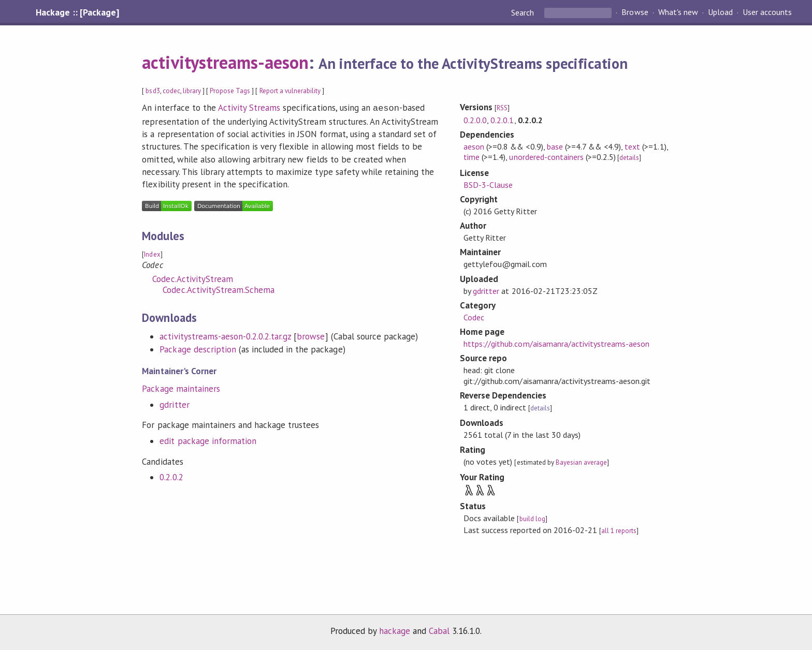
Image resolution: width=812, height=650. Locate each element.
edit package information (208, 440)
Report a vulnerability (290, 91)
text (632, 146)
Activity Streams (249, 108)
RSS (502, 108)
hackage (395, 631)
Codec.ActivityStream (192, 278)
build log (532, 519)
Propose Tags (230, 91)
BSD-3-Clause (488, 185)
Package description (198, 348)
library (192, 91)
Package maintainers (181, 388)
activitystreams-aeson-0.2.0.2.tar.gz (225, 335)
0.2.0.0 (475, 120)
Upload (720, 12)
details (629, 158)
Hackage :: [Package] (77, 12)
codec (171, 91)
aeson (474, 146)
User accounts (767, 12)
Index (152, 253)
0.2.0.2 (171, 476)
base (555, 146)
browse (311, 335)
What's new (678, 12)
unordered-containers (546, 157)
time (472, 157)
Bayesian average (581, 462)
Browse (635, 12)
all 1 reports (619, 531)
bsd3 (153, 91)
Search (524, 12)
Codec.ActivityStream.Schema (219, 289)
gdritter (174, 404)
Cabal (439, 631)
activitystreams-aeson (225, 62)
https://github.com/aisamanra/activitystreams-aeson (556, 344)
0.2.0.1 (502, 120)
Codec (474, 317)
